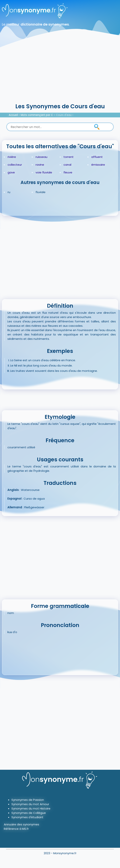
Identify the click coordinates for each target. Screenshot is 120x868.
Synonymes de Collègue (29, 813)
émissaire (98, 165)
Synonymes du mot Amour (30, 804)
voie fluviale (44, 172)
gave (11, 172)
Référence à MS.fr (16, 829)
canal (67, 165)
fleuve (68, 172)
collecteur (15, 165)
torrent (69, 157)
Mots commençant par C (37, 115)
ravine (40, 165)
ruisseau (41, 157)
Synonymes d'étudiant (27, 817)
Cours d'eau (64, 115)
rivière (12, 157)
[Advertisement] (60, 74)
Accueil (13, 115)
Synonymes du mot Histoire (31, 808)
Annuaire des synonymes (21, 824)
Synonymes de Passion (28, 800)
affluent (97, 157)
